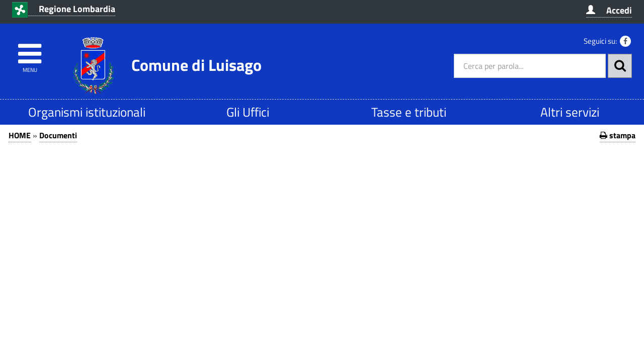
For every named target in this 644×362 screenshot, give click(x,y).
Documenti (58, 135)
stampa (618, 135)
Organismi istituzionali (87, 112)
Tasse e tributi (409, 112)
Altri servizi (570, 112)
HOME (20, 135)
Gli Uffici (248, 112)
